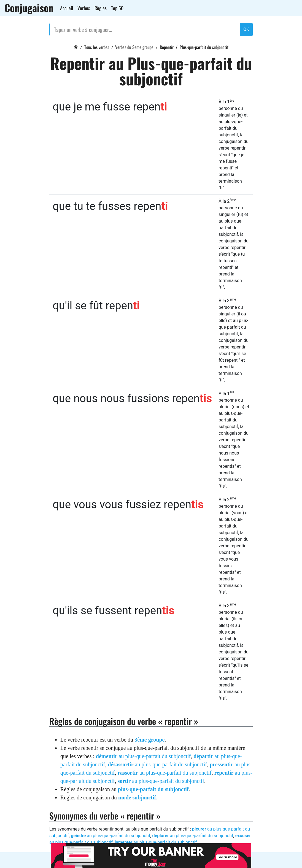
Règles (101, 8)
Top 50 (117, 8)
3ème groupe (149, 740)
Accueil (67, 8)
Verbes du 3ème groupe (134, 47)
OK (246, 29)
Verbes (84, 8)
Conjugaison (29, 8)
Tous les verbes (97, 47)
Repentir (167, 47)
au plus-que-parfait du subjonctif (143, 756)
